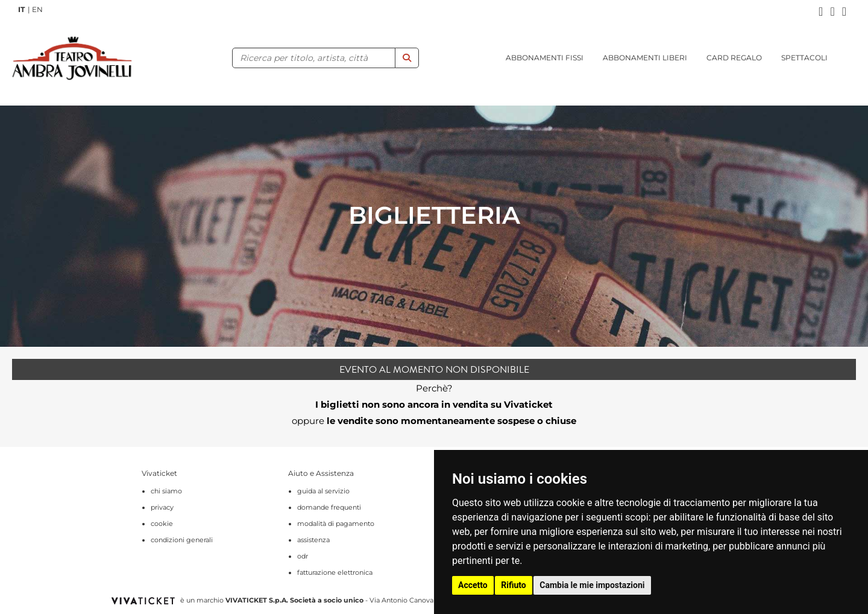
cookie (162, 524)
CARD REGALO (734, 58)
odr (303, 556)
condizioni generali (182, 540)
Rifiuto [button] (514, 585)
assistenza (313, 540)
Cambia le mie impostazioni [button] (592, 585)
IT (21, 9)
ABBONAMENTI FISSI (545, 58)
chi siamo (166, 491)
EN (37, 9)
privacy (162, 507)
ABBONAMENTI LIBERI (645, 58)
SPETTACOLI (804, 58)
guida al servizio (323, 491)
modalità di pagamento (336, 524)
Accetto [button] (473, 585)
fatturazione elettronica (335, 572)
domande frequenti (329, 507)
